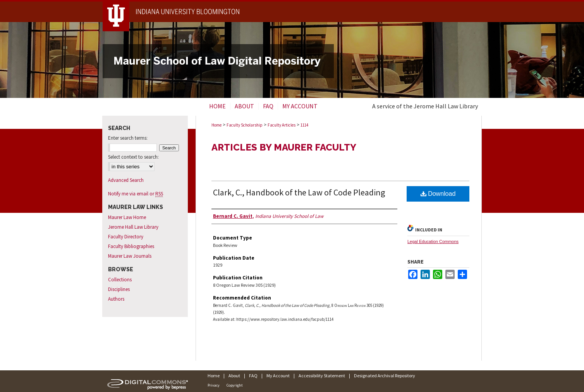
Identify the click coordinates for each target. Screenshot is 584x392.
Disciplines (119, 289)
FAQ (253, 376)
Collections (120, 280)
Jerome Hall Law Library (133, 227)
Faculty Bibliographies (131, 246)
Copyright (235, 385)
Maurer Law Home (127, 217)
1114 (304, 125)
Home (216, 125)
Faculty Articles (282, 125)
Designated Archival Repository (385, 376)
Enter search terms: (128, 138)
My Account (278, 376)
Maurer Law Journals (130, 256)
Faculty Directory (126, 237)
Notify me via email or (136, 194)
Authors (116, 299)
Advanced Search (126, 180)
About (234, 376)
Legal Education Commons (433, 241)
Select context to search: (133, 157)
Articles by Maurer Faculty (284, 147)
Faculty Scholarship (245, 125)
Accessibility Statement (322, 376)
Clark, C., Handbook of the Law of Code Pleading (299, 192)
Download (438, 194)
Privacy (214, 385)
